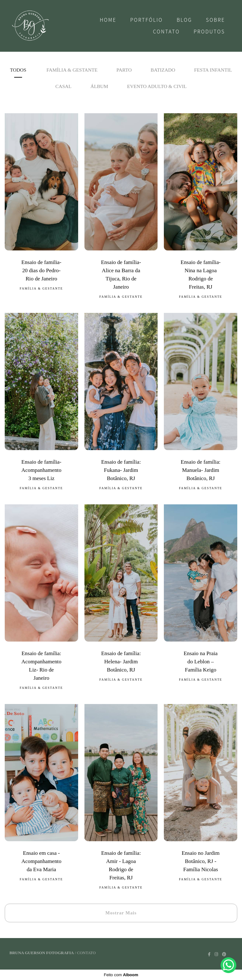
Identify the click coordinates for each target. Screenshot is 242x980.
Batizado (163, 70)
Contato (167, 32)
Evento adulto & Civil (157, 86)
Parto (124, 70)
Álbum (99, 86)
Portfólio (147, 20)
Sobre (216, 20)
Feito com (121, 975)
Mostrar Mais (121, 913)
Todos (18, 70)
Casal (63, 86)
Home (108, 20)
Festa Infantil (213, 70)
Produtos (209, 32)
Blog (184, 20)
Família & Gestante (72, 70)
